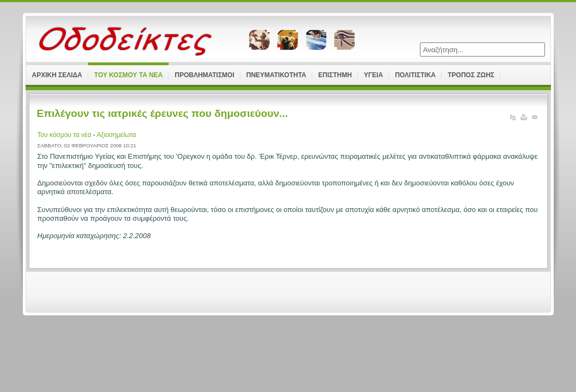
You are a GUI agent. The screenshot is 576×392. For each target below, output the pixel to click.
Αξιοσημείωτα (116, 135)
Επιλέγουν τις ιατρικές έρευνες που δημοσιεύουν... (163, 113)
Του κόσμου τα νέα (65, 135)
